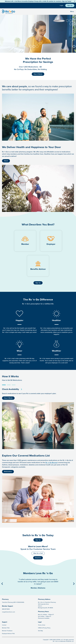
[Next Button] (74, 584)
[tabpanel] (38, 392)
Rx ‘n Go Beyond (51, 463)
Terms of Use (42, 625)
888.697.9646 (6, 609)
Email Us (38, 558)
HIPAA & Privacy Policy (44, 628)
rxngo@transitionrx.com (9, 612)
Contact (4, 625)
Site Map (40, 631)
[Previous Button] (2, 584)
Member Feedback (7, 631)
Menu (72, 12)
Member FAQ (6, 628)
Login (62, 5)
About (6, 161)
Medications (8, 472)
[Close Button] (75, 1)
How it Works (38, 74)
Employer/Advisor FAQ (8, 634)
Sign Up (70, 5)
